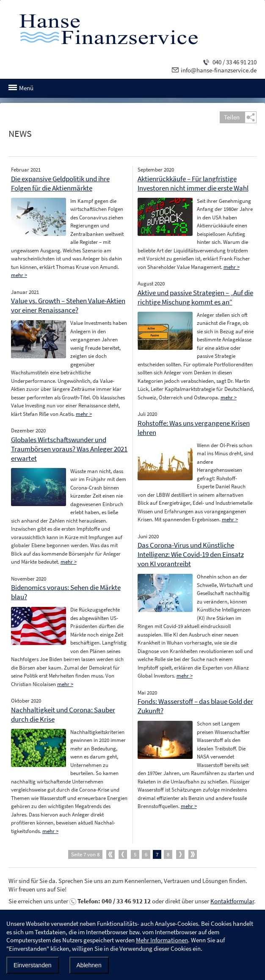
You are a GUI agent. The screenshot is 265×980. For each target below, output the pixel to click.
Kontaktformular (232, 901)
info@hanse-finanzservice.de (219, 70)
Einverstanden (33, 965)
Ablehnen (89, 965)
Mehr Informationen (162, 940)
